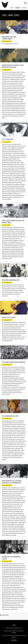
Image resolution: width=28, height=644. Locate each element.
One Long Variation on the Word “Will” (13, 221)
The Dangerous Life (10, 416)
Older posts (5, 615)
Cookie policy (14, 640)
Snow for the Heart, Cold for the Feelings (13, 66)
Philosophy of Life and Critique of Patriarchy (12, 482)
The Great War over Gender (14, 362)
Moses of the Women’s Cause (11, 558)
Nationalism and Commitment (9, 38)
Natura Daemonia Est (11, 280)
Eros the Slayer (9, 317)
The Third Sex (8, 139)
